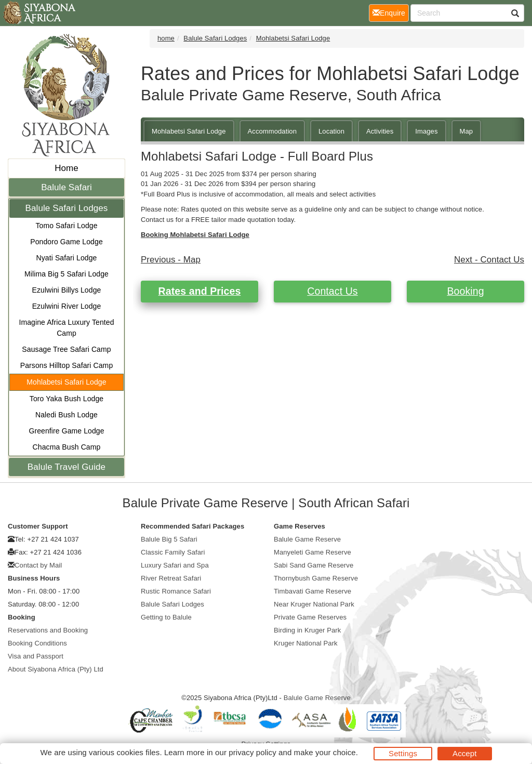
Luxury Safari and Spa (175, 565)
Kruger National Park (306, 643)
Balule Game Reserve (307, 539)
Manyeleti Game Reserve (312, 552)
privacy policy (252, 752)
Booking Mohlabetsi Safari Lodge (195, 235)
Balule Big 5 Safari (169, 539)
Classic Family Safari (173, 552)
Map (467, 131)
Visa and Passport (36, 656)
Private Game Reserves (310, 617)
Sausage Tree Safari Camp (66, 349)
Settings (403, 753)
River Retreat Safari (171, 578)
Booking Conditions (37, 643)
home (166, 38)
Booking (465, 291)
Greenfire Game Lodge (66, 431)
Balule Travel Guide (66, 467)
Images (426, 131)
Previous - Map (171, 260)
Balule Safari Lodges (67, 208)
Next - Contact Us (489, 260)
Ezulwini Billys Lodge (67, 290)
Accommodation (272, 131)
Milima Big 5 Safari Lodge (66, 274)
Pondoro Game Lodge (66, 242)
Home (66, 168)
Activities (380, 131)
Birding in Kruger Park (307, 630)
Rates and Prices (200, 291)
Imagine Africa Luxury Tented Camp (66, 328)
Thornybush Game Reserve (316, 578)
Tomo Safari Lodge (66, 226)
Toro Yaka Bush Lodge (66, 399)
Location (331, 131)
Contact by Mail (38, 565)
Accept (464, 753)
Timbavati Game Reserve (312, 591)
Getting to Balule (166, 617)
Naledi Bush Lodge (66, 415)
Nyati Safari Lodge (67, 258)
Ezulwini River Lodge (67, 306)
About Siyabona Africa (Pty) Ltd (56, 669)
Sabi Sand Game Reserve (314, 565)
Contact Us (332, 291)
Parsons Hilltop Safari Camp (67, 365)
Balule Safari (66, 187)
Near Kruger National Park (314, 604)
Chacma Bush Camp (67, 447)
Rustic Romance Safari (176, 591)
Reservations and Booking (48, 630)
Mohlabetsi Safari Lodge (66, 382)
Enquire (391, 12)
